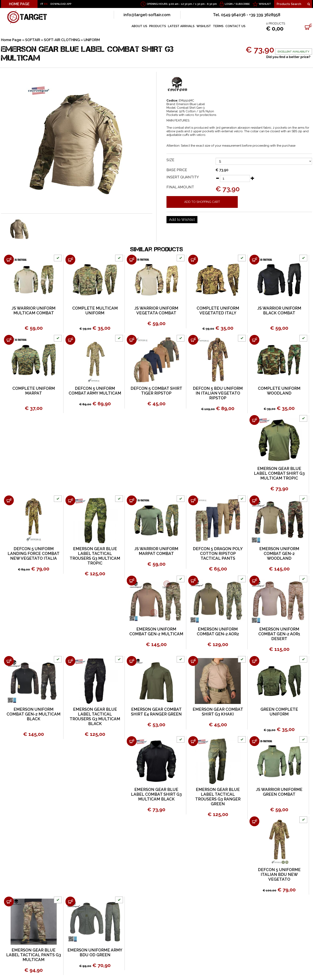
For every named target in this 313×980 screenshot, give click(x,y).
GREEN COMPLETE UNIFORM (279, 712)
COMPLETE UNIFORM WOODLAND (279, 391)
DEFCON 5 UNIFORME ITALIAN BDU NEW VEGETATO (279, 874)
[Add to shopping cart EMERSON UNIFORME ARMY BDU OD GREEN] (70, 902)
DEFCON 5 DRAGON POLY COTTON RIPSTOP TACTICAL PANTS (218, 554)
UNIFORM (92, 40)
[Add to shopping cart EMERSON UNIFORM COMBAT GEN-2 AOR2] (193, 581)
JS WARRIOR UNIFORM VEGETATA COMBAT (156, 311)
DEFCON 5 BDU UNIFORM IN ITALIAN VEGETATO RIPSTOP (218, 393)
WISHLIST (265, 4)
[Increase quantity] (253, 178)
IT (42, 4)
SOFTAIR (33, 40)
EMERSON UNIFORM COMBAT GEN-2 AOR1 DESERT (279, 634)
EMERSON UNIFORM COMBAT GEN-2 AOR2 (218, 632)
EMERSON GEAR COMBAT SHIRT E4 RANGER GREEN (156, 712)
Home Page (11, 40)
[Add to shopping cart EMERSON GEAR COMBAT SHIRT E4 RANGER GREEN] (132, 661)
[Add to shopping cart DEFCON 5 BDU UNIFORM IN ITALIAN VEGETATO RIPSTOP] (193, 340)
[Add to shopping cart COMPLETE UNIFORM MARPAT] (9, 340)
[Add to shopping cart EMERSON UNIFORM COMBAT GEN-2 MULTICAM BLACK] (9, 661)
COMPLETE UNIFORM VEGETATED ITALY (218, 311)
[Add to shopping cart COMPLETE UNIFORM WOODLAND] (254, 340)
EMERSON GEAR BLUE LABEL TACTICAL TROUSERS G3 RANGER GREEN (218, 797)
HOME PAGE (19, 4)
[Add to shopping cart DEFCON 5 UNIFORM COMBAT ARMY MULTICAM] (70, 340)
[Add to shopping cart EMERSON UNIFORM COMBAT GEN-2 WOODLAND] (254, 500)
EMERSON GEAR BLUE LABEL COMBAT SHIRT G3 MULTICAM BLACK (156, 794)
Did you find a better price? (288, 57)
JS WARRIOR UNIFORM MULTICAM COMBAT (34, 311)
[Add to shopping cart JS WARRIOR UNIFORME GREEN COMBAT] (254, 741)
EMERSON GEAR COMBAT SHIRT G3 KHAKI (218, 712)
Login (229, 4)
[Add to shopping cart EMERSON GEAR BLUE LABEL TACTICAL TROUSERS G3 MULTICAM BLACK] (70, 661)
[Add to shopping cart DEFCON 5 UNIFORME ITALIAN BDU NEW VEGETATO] (254, 821)
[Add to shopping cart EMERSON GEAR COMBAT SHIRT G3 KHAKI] (193, 661)
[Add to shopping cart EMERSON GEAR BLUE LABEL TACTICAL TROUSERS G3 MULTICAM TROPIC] (70, 500)
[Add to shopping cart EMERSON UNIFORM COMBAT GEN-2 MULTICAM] (132, 581)
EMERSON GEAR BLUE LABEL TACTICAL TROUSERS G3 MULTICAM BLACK (95, 716)
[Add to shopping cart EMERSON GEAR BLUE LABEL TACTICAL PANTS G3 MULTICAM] (9, 902)
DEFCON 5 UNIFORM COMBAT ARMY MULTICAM (95, 391)
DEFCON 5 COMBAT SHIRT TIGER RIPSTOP (156, 391)
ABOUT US (139, 26)
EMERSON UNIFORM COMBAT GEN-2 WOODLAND (279, 554)
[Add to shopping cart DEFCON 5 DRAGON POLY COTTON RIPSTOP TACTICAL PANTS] (193, 500)
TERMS (218, 26)
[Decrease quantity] (217, 178)
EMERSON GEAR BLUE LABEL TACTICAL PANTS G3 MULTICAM (34, 955)
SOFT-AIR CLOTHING (62, 40)
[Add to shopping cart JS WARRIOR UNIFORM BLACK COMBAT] (254, 260)
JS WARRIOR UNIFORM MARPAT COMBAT (156, 551)
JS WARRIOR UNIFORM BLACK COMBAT (279, 311)
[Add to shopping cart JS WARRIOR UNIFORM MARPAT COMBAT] (132, 500)
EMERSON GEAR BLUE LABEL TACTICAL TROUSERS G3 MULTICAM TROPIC (95, 556)
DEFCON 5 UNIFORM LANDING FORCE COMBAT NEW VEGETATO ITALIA (34, 554)
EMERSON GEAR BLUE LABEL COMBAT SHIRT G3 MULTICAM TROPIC (279, 473)
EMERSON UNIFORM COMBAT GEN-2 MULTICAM (156, 632)
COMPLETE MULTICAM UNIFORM (95, 311)
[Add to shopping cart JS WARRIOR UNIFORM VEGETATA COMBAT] (132, 260)
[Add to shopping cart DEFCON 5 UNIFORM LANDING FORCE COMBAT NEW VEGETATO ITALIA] (9, 500)
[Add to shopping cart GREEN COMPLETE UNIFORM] (254, 661)
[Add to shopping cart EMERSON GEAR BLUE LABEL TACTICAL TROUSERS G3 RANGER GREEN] (193, 741)
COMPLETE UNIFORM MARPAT (34, 391)
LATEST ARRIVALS (181, 26)
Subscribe (243, 4)
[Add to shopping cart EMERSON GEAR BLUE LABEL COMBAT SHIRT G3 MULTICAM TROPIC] (254, 420)
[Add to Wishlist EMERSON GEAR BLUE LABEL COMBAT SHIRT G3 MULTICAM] (182, 220)
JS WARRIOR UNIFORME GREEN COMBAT (279, 792)
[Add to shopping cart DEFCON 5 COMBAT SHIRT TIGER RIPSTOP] (132, 340)
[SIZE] (264, 161)
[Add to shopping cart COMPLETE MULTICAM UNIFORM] (70, 260)
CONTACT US (235, 26)
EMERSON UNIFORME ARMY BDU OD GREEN (95, 952)
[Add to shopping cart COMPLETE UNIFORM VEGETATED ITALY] (193, 260)
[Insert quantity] (235, 178)
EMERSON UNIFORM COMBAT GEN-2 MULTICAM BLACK (34, 714)
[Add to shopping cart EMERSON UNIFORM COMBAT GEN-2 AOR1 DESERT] (254, 581)
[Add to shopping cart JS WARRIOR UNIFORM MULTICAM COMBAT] (9, 260)
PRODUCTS (157, 26)
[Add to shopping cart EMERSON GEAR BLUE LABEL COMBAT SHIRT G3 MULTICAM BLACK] (132, 741)
